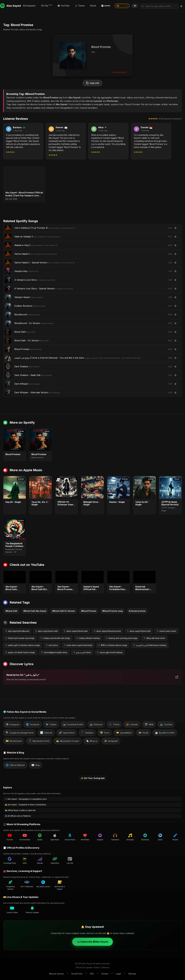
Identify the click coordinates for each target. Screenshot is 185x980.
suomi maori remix (166, 630)
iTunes (127, 5)
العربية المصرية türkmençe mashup (150, 644)
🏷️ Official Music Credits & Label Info (20, 809)
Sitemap (132, 973)
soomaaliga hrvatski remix (54, 651)
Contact (105, 973)
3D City (93, 5)
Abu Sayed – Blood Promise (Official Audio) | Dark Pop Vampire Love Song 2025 (24, 193)
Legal (118, 973)
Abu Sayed (10, 5)
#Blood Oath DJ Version (64, 610)
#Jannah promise (137, 610)
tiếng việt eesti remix (154, 637)
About (140, 5)
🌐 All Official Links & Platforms (18, 815)
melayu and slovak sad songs (55, 637)
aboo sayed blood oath (76, 630)
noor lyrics (52, 644)
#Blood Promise (89, 610)
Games (169, 5)
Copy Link (93, 82)
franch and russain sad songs (20, 637)
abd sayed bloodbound (17, 630)
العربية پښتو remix (82, 651)
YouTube (110, 5)
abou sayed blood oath (139, 630)
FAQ (92, 973)
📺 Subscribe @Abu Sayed (92, 940)
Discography (76, 5)
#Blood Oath (11, 610)
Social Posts (77, 973)
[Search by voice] (62, 5)
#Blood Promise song (112, 610)
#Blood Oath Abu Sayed (35, 610)
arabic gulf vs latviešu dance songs (23, 644)
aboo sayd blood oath (47, 630)
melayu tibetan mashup (88, 637)
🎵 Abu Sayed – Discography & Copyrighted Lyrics (26, 798)
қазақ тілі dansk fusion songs (20, 651)
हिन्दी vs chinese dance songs (113, 644)
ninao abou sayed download (78, 644)
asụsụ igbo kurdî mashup (110, 651)
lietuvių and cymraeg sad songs (122, 637)
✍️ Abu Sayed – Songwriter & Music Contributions (26, 804)
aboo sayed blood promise (107, 630)
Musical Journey (57, 973)
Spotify (153, 5)
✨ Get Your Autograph (93, 777)
